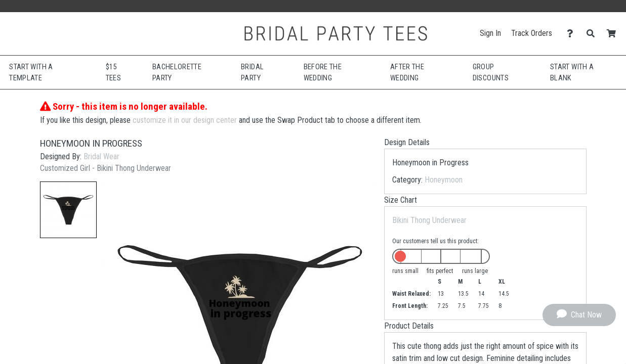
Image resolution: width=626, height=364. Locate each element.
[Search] (593, 34)
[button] (68, 210)
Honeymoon (444, 180)
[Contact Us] (573, 34)
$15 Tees (113, 72)
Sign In (490, 33)
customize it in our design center (185, 120)
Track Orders (532, 33)
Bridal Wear (101, 156)
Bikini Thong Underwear (429, 220)
